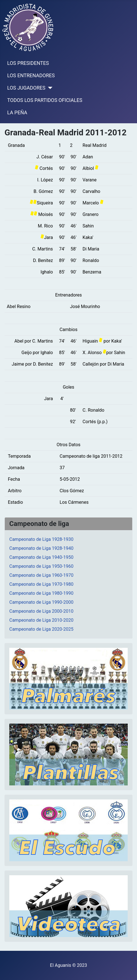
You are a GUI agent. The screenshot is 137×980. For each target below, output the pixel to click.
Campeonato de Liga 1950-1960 (41, 566)
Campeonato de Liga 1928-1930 (41, 539)
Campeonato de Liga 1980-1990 (41, 593)
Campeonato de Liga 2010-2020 (41, 620)
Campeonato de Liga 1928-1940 (41, 548)
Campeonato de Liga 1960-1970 (41, 575)
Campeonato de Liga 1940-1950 (41, 557)
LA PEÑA (17, 113)
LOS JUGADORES (26, 88)
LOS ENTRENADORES (31, 76)
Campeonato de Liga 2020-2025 (41, 629)
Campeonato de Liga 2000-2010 (41, 611)
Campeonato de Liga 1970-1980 (41, 584)
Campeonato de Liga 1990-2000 (41, 602)
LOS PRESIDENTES (28, 63)
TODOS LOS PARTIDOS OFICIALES (45, 100)
